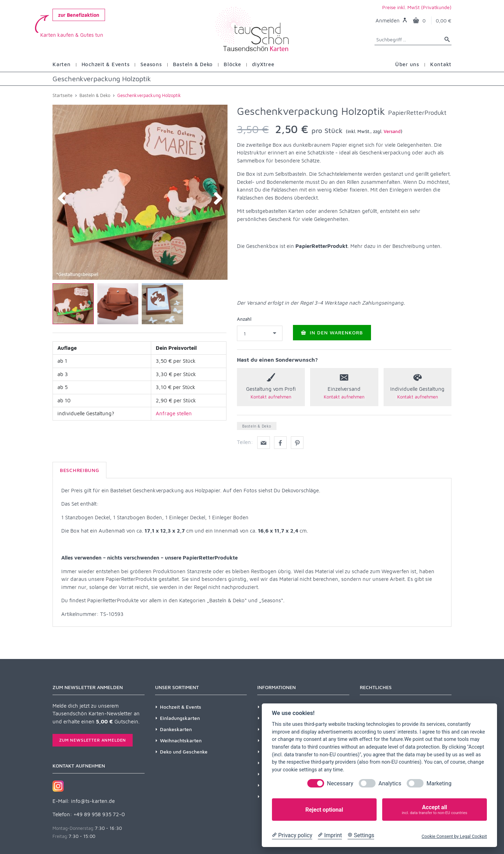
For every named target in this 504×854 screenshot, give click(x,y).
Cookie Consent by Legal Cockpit (454, 836)
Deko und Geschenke (184, 752)
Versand (392, 131)
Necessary (340, 783)
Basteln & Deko (257, 426)
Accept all (435, 810)
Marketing (439, 783)
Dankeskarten (176, 729)
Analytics (390, 783)
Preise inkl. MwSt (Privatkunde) (417, 7)
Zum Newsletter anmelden (93, 740)
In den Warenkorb (332, 333)
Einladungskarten (180, 718)
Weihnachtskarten (181, 740)
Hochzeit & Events (181, 707)
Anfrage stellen (174, 413)
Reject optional (324, 810)
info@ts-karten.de (93, 801)
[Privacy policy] (292, 835)
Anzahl (244, 319)
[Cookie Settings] (361, 835)
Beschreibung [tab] (79, 470)
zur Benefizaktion (79, 15)
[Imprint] (330, 835)
